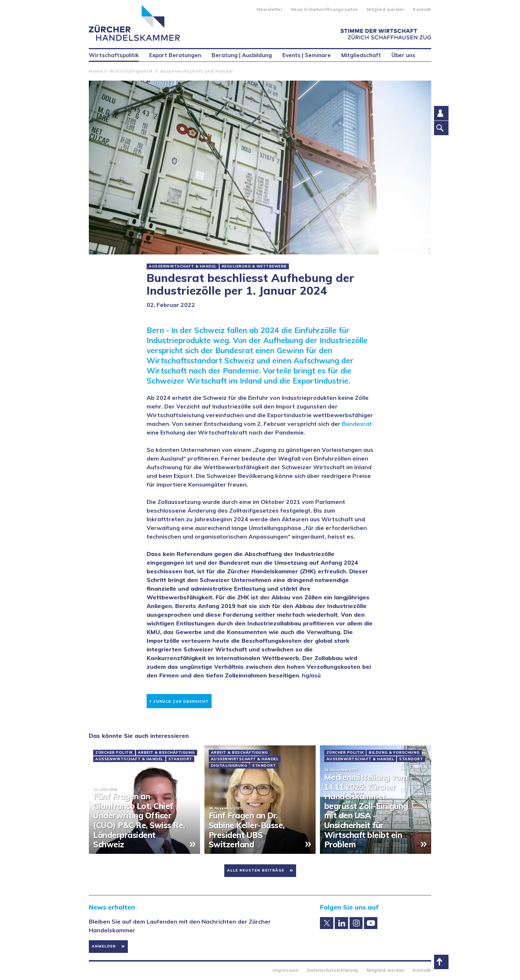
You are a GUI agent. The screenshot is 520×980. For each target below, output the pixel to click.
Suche (245, 9)
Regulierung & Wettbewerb (254, 266)
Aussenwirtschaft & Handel (183, 266)
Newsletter (269, 9)
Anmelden (104, 946)
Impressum (285, 970)
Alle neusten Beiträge (256, 870)
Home (96, 71)
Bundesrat (357, 424)
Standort (180, 759)
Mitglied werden (386, 9)
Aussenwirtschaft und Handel (197, 71)
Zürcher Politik (114, 753)
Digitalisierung (229, 766)
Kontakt (422, 9)
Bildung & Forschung (394, 753)
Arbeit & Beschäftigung (166, 753)
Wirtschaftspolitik (131, 71)
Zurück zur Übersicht (179, 700)
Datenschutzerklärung (333, 970)
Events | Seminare (307, 55)
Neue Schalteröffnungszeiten (325, 9)
